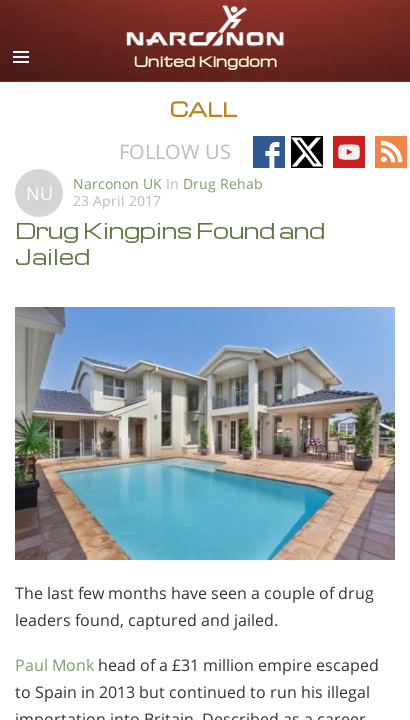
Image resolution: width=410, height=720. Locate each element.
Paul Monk (54, 665)
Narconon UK (117, 183)
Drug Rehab (223, 183)
